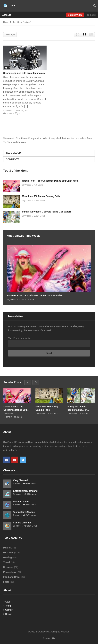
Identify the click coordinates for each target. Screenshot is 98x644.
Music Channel (21, 501)
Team (8, 606)
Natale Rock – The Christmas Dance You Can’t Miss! (50, 181)
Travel (7, 562)
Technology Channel (24, 512)
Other (9, 553)
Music (7, 548)
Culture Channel (22, 523)
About (8, 602)
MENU (6, 15)
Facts (7, 582)
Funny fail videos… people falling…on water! (46, 212)
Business (9, 567)
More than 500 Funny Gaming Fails (41, 196)
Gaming (8, 557)
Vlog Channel (20, 480)
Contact (9, 610)
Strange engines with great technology (24, 73)
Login (92, 15)
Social (8, 614)
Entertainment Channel (26, 491)
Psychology (10, 572)
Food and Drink (12, 577)
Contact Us (49, 638)
